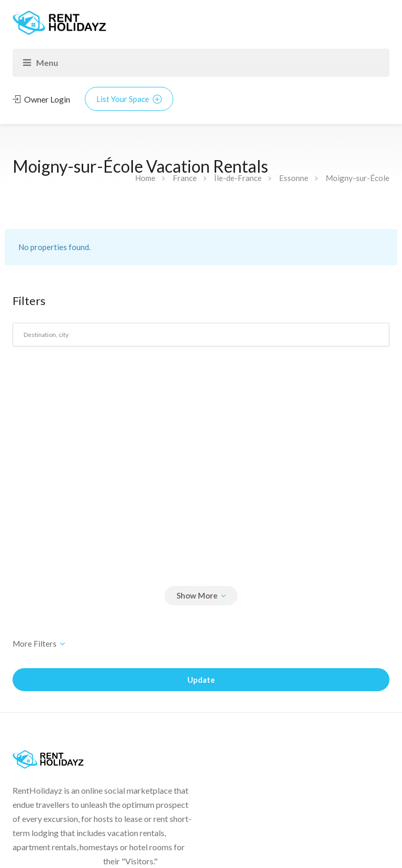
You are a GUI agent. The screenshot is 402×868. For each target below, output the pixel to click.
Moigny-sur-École (358, 178)
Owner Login (41, 99)
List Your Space (129, 99)
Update (201, 680)
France (185, 178)
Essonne (294, 178)
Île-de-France (238, 178)
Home (145, 178)
